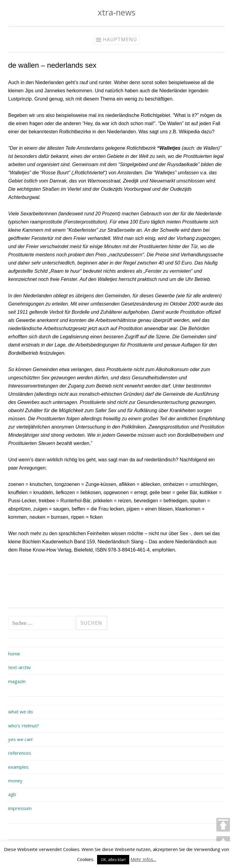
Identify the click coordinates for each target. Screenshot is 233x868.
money (15, 781)
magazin (17, 681)
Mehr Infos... (143, 859)
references (20, 753)
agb (12, 794)
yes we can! (20, 739)
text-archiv (20, 667)
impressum (20, 808)
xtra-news (116, 12)
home (14, 654)
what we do (20, 712)
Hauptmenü (120, 39)
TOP (223, 825)
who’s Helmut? (24, 726)
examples (18, 767)
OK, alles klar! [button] (113, 859)
